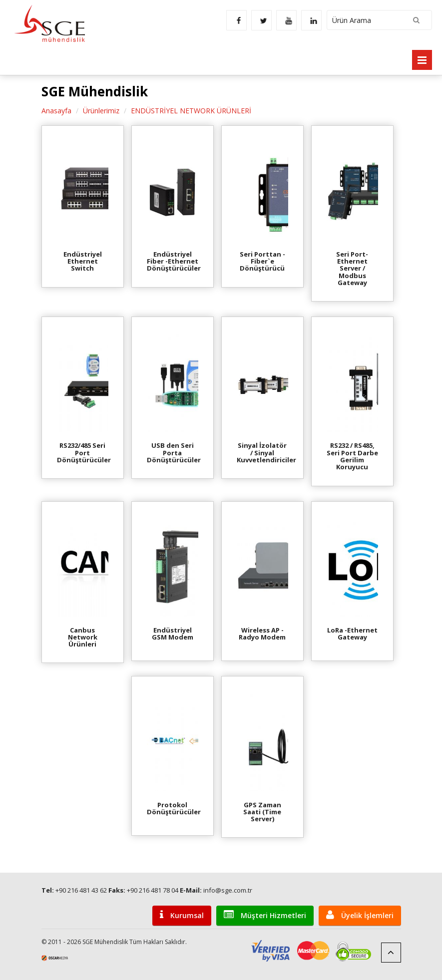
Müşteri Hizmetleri (265, 915)
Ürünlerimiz (101, 111)
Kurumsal (182, 915)
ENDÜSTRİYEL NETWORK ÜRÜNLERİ (191, 111)
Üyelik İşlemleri (360, 915)
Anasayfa (56, 111)
